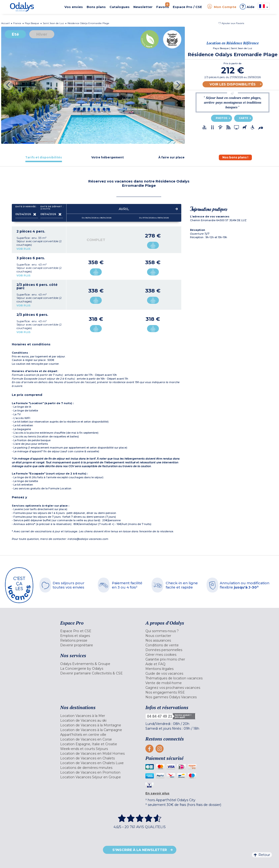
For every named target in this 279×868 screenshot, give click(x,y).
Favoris (163, 6)
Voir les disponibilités (233, 84)
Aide (247, 7)
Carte (243, 118)
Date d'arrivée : (26, 207)
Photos (222, 118)
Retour (262, 855)
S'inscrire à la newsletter (140, 850)
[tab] (44, 157)
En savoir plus (157, 793)
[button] (231, 23)
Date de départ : (52, 208)
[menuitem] (99, 631)
